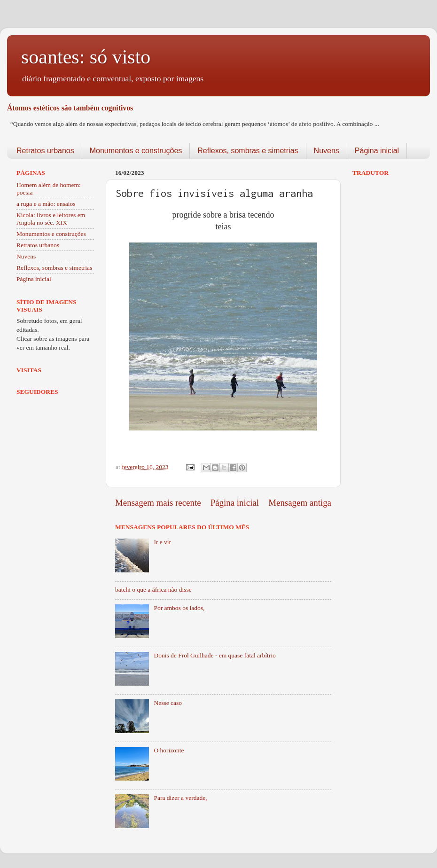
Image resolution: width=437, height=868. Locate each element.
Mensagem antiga (300, 503)
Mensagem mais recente (158, 503)
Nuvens (327, 151)
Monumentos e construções (136, 151)
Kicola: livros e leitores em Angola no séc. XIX (51, 219)
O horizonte (169, 750)
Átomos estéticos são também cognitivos (70, 108)
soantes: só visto (86, 57)
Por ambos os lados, (179, 608)
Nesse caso (168, 703)
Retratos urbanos (45, 151)
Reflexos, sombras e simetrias (248, 151)
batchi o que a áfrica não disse (153, 590)
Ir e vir (162, 542)
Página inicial (377, 151)
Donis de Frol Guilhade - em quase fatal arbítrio (215, 655)
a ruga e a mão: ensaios (46, 204)
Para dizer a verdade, (180, 798)
